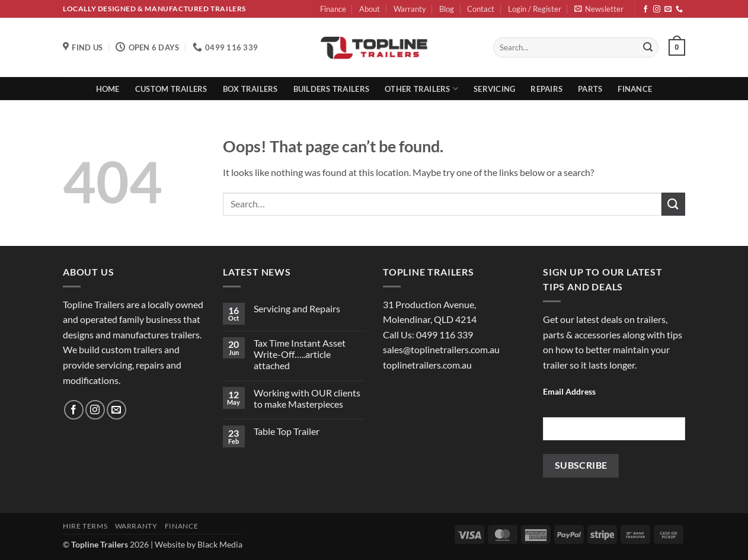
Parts (590, 89)
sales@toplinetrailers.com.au (441, 349)
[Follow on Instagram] (657, 9)
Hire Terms (85, 526)
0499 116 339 (445, 335)
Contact (481, 9)
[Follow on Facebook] (645, 9)
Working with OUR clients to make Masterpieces (307, 398)
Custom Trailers (171, 89)
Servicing (494, 89)
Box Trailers (250, 89)
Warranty (410, 9)
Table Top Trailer (287, 431)
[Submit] (648, 47)
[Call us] (679, 9)
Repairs (546, 89)
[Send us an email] (668, 9)
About (370, 9)
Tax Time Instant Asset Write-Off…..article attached (300, 354)
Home (108, 89)
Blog (447, 9)
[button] (535, 9)
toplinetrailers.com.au (427, 365)
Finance (333, 9)
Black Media (220, 544)
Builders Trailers (331, 89)
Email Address (569, 391)
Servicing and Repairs (297, 308)
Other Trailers (421, 89)
